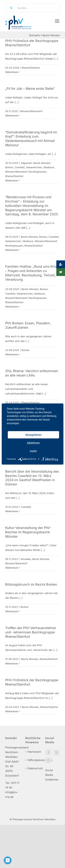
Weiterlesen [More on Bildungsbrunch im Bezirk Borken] (12, 611)
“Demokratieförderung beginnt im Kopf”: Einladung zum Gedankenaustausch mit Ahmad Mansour (31, 139)
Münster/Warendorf (31, 111)
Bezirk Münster (42, 163)
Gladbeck (49, 167)
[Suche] (10, 8)
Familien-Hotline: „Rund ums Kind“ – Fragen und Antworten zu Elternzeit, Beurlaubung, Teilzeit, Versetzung (32, 273)
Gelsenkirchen (34, 167)
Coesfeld (20, 167)
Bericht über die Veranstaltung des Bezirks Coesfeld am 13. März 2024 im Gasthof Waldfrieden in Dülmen (32, 478)
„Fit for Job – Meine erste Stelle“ (30, 89)
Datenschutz (33, 768)
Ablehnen (33, 443)
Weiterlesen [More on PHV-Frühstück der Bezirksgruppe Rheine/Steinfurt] (12, 72)
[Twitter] (57, 752)
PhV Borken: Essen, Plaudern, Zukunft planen (28, 325)
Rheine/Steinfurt (31, 68)
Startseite (34, 35)
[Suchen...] (32, 8)
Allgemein (26, 163)
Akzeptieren (33, 435)
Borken (9, 167)
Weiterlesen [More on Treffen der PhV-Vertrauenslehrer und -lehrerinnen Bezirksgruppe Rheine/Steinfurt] (12, 663)
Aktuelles (26, 559)
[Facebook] (48, 752)
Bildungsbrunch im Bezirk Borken (31, 584)
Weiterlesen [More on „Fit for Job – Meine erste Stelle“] (12, 115)
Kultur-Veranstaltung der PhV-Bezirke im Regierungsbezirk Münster (28, 532)
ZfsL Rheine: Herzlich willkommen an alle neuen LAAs (32, 373)
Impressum (33, 752)
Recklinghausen (38, 172)
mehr (33, 451)
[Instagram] (48, 760)
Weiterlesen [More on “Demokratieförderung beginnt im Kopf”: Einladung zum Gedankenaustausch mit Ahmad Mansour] (12, 180)
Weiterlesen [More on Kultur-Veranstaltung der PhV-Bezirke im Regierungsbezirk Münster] (12, 568)
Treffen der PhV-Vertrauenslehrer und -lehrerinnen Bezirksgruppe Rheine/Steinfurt (31, 632)
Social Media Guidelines (52, 775)
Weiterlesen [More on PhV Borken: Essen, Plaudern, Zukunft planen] (12, 354)
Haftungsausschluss (33, 760)
